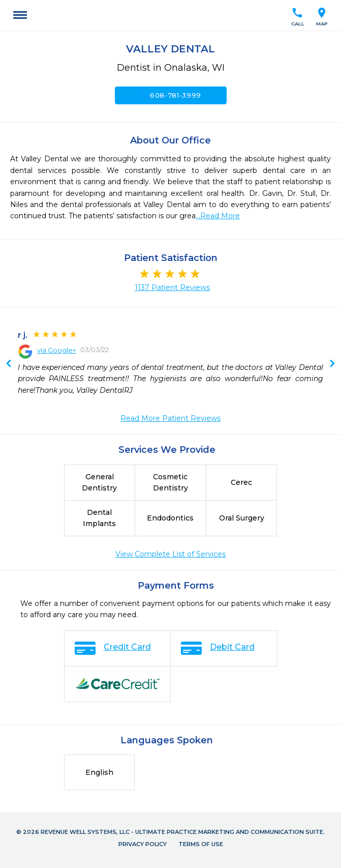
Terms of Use (201, 844)
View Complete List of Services (170, 554)
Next (9, 364)
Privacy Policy (143, 844)
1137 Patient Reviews (172, 287)
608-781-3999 (170, 95)
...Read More (218, 216)
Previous (332, 364)
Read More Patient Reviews (170, 418)
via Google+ (57, 350)
